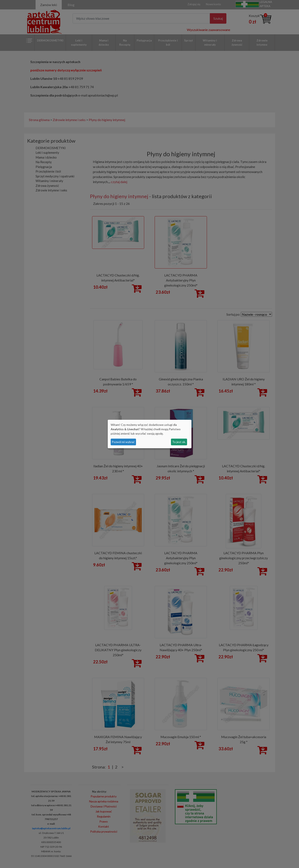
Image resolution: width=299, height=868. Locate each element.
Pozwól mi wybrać (123, 442)
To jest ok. (179, 442)
